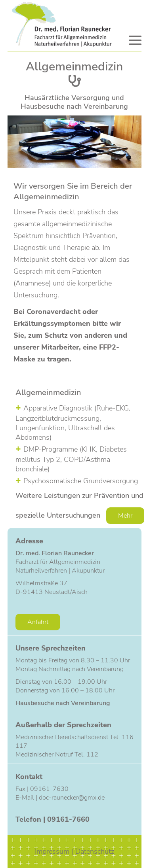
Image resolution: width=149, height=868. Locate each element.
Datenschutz (95, 851)
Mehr (125, 516)
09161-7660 (68, 819)
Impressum (53, 851)
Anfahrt (38, 622)
